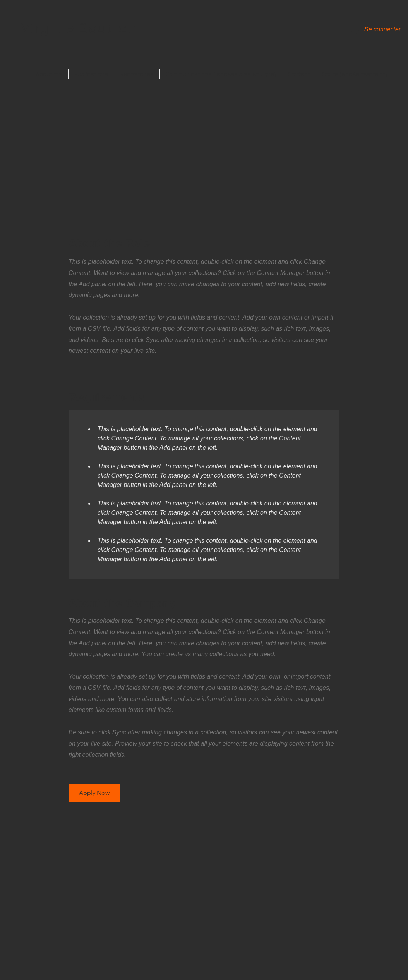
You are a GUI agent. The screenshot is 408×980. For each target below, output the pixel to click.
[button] (94, 793)
